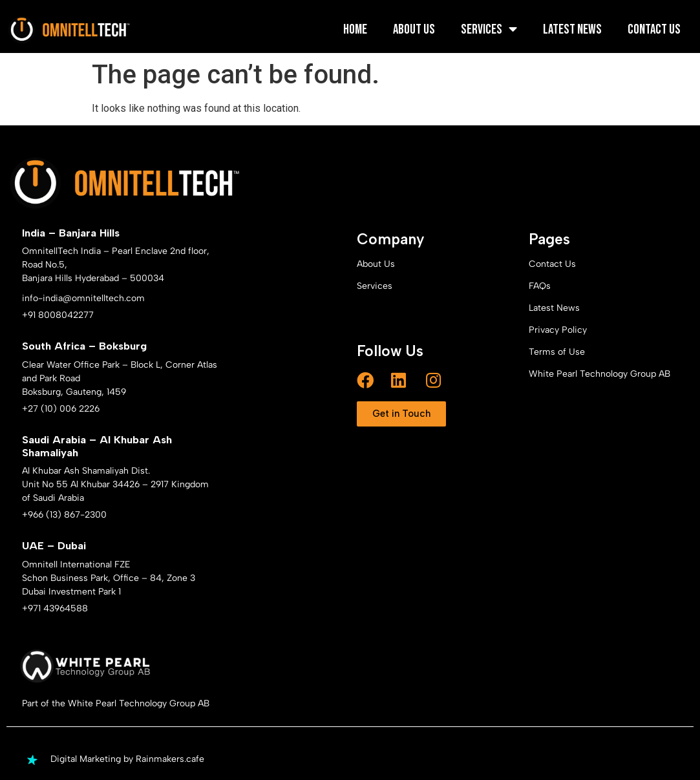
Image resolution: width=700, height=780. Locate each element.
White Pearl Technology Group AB (599, 374)
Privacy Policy (558, 330)
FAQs (540, 286)
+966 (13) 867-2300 (64, 515)
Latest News (572, 29)
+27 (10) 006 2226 (61, 409)
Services (489, 29)
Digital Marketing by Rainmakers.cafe (127, 759)
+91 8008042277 (58, 315)
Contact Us (654, 29)
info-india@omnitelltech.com (83, 298)
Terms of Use (557, 352)
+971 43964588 (55, 608)
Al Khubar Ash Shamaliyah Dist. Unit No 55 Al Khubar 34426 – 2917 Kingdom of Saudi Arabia (115, 484)
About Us (414, 29)
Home (355, 29)
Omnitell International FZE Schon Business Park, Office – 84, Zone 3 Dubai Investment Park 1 (109, 578)
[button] (401, 414)
